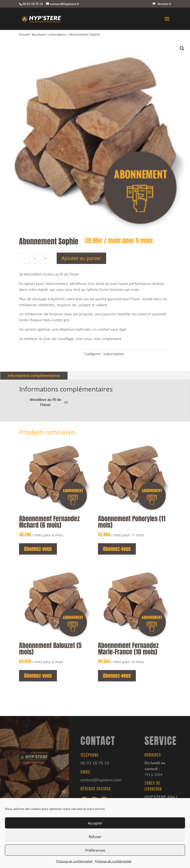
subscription (57, 34)
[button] (182, 48)
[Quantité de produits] (35, 258)
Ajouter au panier (81, 258)
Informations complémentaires (34, 376)
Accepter (95, 823)
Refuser (95, 837)
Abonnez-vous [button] (38, 549)
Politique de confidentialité (74, 861)
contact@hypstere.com (101, 780)
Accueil (24, 34)
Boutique (39, 34)
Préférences (95, 850)
